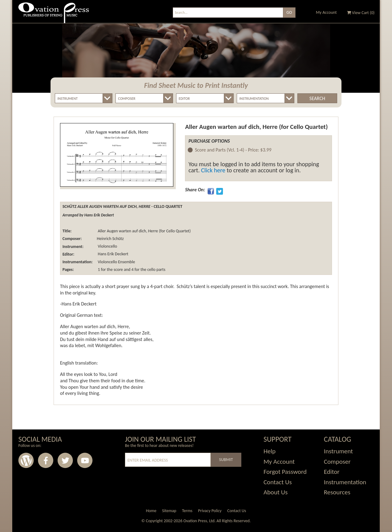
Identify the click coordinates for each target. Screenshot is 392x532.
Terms (187, 511)
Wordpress (26, 460)
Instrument (339, 451)
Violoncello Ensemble (116, 262)
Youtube (85, 460)
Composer (337, 462)
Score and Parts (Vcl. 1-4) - (233, 150)
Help (269, 451)
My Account (326, 12)
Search (317, 98)
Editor (332, 472)
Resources (337, 492)
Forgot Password (285, 472)
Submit (226, 460)
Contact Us (277, 482)
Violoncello (107, 247)
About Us (275, 492)
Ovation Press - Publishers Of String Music (54, 15)
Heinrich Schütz (110, 239)
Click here (213, 170)
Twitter (65, 460)
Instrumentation (345, 482)
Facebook (46, 460)
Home (151, 511)
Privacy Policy (210, 511)
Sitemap (169, 511)
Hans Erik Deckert (113, 254)
